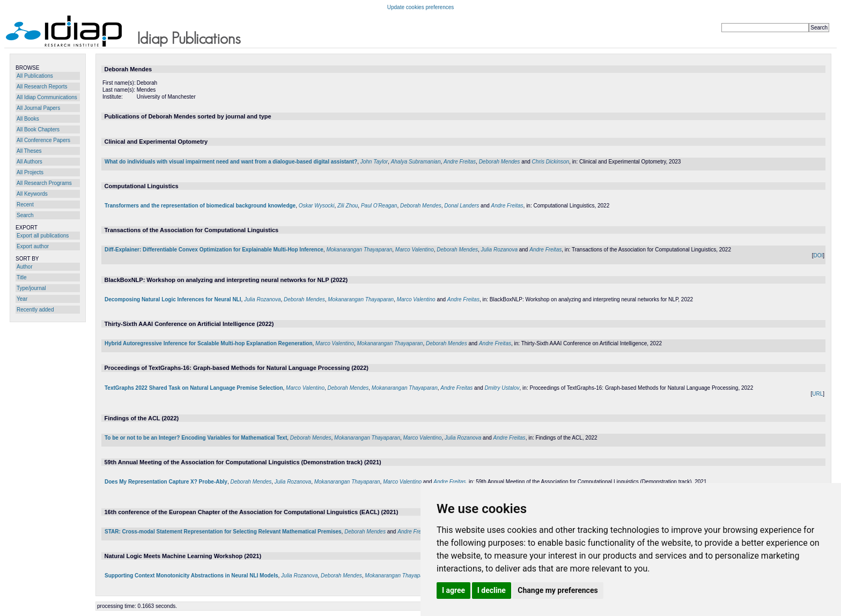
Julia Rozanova (499, 250)
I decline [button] (492, 590)
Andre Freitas (460, 162)
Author (24, 267)
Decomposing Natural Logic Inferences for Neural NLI (173, 299)
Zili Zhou (348, 206)
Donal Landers (462, 206)
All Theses (29, 151)
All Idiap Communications (47, 97)
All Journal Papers (38, 108)
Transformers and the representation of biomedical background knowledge (200, 206)
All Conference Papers (43, 140)
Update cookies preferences (421, 7)
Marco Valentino (415, 250)
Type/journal (31, 288)
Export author (33, 246)
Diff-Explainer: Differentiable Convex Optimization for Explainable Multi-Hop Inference (214, 250)
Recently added (35, 310)
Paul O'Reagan (379, 206)
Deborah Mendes (500, 162)
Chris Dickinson (551, 162)
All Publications (35, 76)
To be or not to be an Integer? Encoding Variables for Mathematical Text (196, 438)
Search (25, 215)
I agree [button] (453, 590)
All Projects (30, 172)
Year (22, 299)
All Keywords (32, 194)
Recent (25, 205)
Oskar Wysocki (317, 206)
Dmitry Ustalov (502, 388)
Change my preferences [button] (558, 590)
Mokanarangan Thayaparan (359, 250)
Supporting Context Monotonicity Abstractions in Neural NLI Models (191, 576)
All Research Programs (44, 183)
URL (817, 394)
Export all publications (43, 236)
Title (22, 277)
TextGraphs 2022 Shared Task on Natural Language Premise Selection (194, 388)
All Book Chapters (38, 129)
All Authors (29, 162)
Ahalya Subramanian (416, 162)
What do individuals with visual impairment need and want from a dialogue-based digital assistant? (231, 162)
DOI (818, 255)
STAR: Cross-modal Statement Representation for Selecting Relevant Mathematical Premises (223, 532)
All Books (28, 119)
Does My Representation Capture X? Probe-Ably (166, 482)
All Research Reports (42, 87)
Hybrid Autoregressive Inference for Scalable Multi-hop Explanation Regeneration (209, 343)
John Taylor (374, 162)
